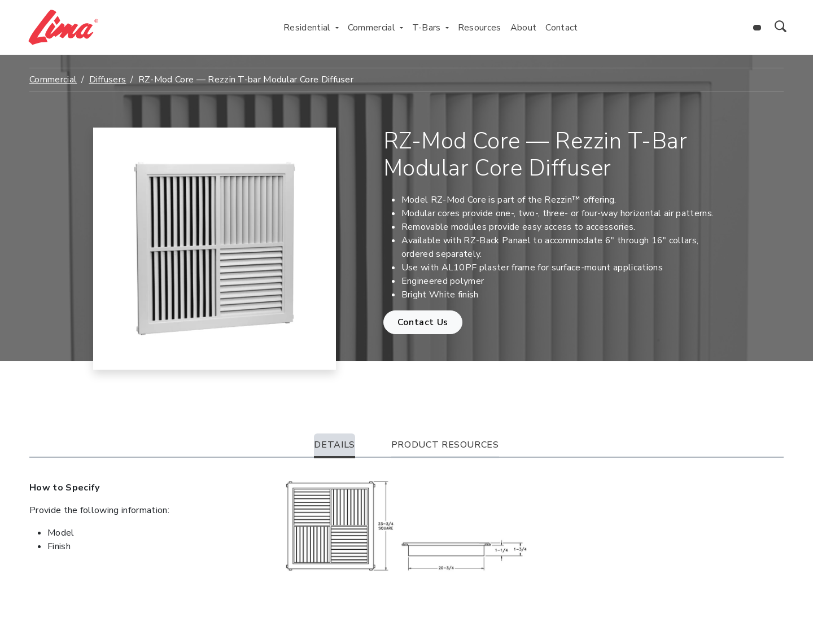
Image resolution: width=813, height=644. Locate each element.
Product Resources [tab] (445, 445)
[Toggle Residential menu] (337, 28)
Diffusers (108, 80)
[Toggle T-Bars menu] (447, 28)
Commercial (53, 80)
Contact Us (423, 322)
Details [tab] (334, 445)
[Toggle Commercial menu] (401, 28)
